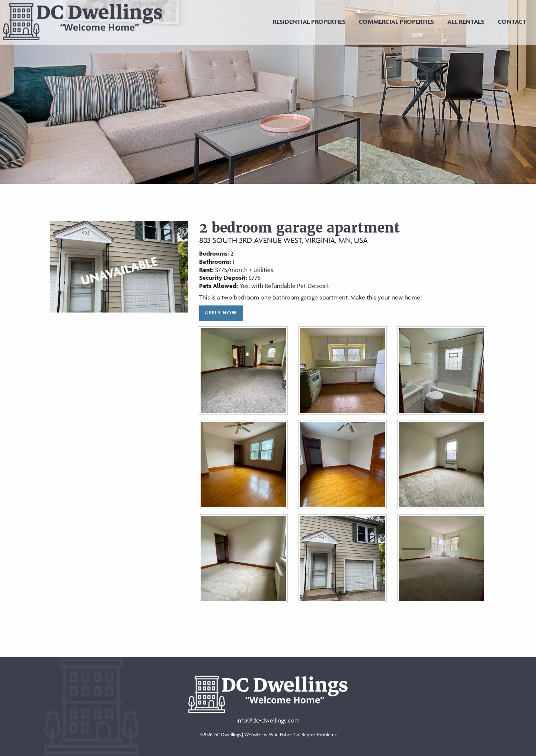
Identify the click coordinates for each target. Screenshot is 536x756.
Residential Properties (309, 22)
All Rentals (466, 22)
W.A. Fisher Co (284, 734)
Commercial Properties (396, 22)
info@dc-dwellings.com (268, 720)
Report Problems (319, 734)
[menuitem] (309, 22)
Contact (512, 22)
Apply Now (221, 313)
